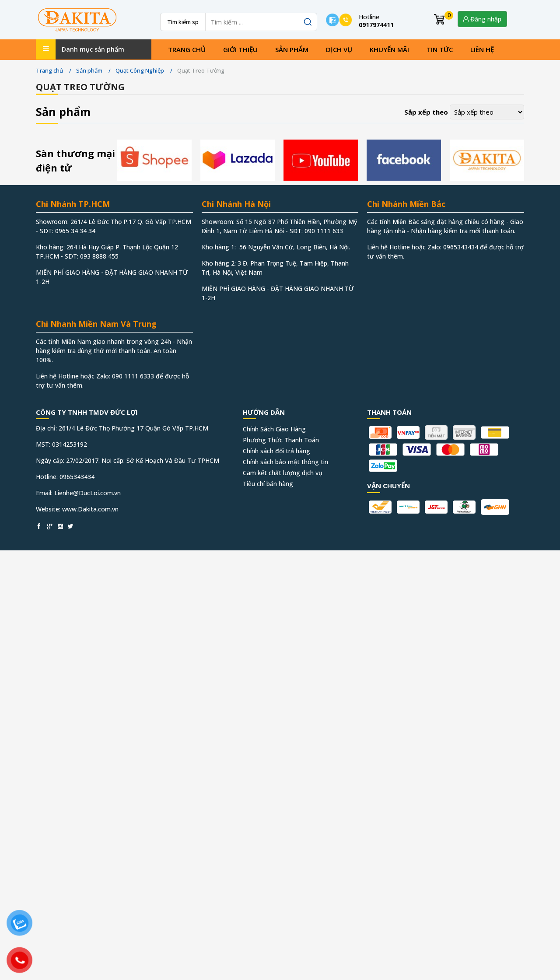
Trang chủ (187, 49)
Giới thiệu (240, 49)
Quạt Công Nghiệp (140, 70)
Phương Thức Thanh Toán (281, 440)
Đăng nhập (482, 19)
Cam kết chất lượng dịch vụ (283, 473)
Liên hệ (482, 49)
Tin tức (440, 49)
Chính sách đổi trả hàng (276, 451)
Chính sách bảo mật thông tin (285, 462)
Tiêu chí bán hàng (268, 484)
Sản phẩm (292, 49)
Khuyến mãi (389, 49)
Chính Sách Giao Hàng (274, 429)
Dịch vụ (339, 49)
